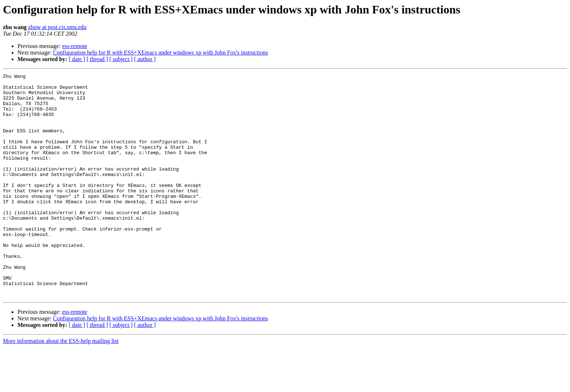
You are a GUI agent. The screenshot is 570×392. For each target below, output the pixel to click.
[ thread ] (97, 59)
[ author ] (145, 59)
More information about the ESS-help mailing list (61, 386)
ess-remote (75, 46)
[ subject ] (121, 59)
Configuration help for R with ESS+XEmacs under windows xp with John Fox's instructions (160, 53)
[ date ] (77, 59)
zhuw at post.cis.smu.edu (57, 27)
